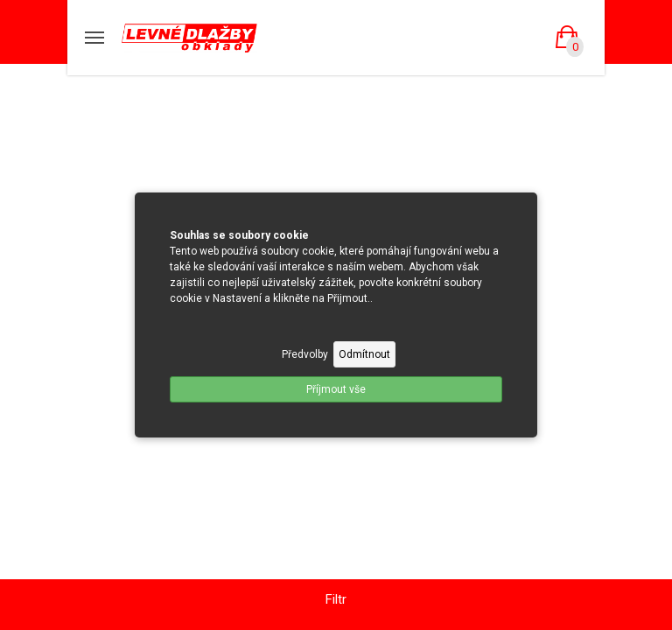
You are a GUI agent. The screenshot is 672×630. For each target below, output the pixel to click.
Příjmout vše (336, 389)
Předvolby (305, 354)
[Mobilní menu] (94, 38)
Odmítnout (364, 354)
